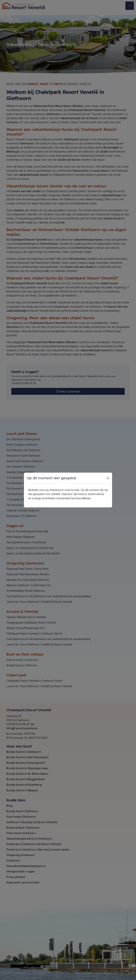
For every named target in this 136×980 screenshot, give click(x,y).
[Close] (108, 478)
